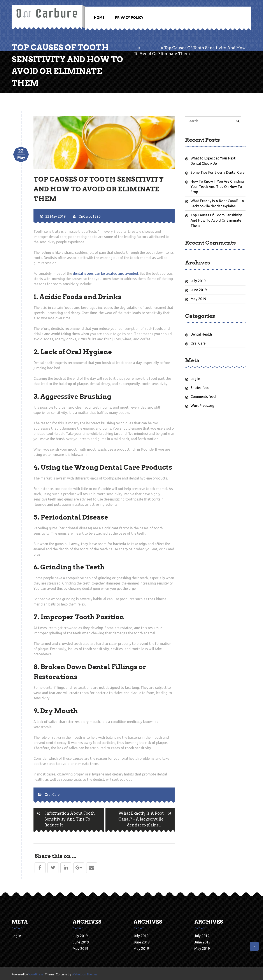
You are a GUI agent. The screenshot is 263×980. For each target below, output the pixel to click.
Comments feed (203, 397)
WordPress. (36, 974)
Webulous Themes (85, 974)
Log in (195, 379)
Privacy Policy (129, 17)
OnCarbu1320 (87, 216)
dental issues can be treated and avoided (105, 273)
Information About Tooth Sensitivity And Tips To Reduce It (64, 820)
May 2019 (198, 299)
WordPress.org (202, 406)
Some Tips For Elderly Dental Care (217, 172)
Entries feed (200, 388)
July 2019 (198, 281)
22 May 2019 (53, 216)
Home (99, 17)
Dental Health (201, 334)
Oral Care (151, 48)
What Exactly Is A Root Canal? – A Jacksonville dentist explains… (146, 820)
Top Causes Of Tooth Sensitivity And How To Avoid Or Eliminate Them (216, 220)
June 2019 (199, 290)
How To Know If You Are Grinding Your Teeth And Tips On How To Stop (217, 187)
